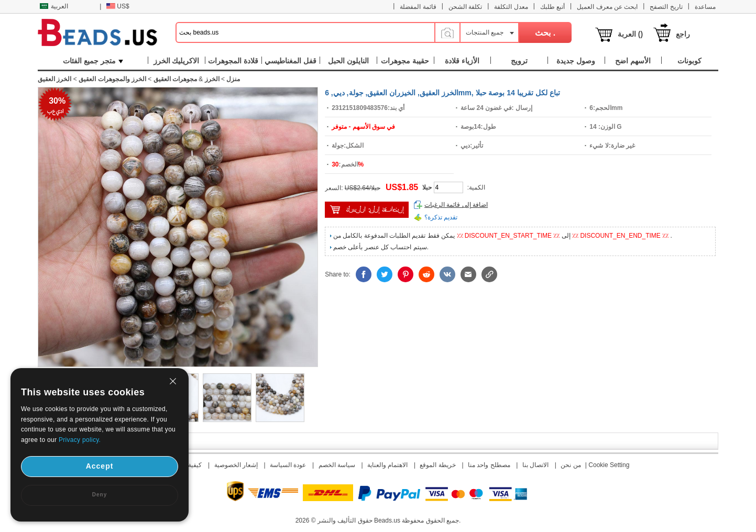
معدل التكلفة (511, 7)
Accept (100, 466)
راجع (683, 34)
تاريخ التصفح (666, 7)
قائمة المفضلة (418, 7)
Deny (100, 495)
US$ (118, 6)
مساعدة (705, 7)
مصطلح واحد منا (489, 465)
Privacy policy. (80, 440)
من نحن (571, 465)
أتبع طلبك (552, 7)
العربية (54, 6)
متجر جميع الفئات (93, 61)
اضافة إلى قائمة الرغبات (456, 205)
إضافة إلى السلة (367, 210)
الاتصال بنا (535, 465)
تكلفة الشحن (465, 7)
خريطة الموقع (437, 465)
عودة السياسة (288, 465)
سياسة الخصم (337, 465)
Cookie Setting (609, 465)
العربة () (630, 34)
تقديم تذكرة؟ (441, 217)
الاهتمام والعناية (387, 465)
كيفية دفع (190, 465)
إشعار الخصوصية (236, 465)
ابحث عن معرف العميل (607, 7)
